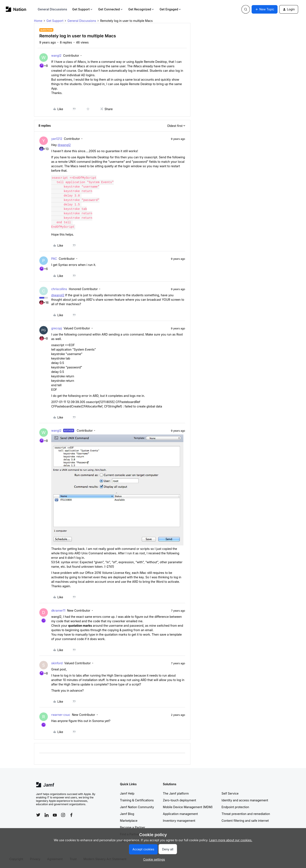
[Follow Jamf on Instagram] (63, 815)
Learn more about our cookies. (231, 840)
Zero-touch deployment (180, 800)
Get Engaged (171, 9)
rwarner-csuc (61, 715)
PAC (54, 259)
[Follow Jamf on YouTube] (55, 815)
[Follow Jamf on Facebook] (71, 815)
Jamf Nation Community (137, 807)
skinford (57, 663)
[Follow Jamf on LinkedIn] (47, 815)
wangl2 (56, 55)
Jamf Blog (127, 814)
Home (38, 21)
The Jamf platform (176, 793)
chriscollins (59, 289)
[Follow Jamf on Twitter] (38, 815)
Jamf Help (127, 793)
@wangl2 (64, 145)
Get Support (83, 9)
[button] (265, 9)
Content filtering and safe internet (245, 821)
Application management (180, 814)
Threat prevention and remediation (246, 814)
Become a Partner (133, 827)
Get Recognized (141, 9)
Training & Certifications (137, 800)
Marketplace (129, 821)
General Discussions (52, 9)
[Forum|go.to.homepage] (16, 9)
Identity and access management (245, 800)
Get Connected (111, 9)
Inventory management (179, 821)
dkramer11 (58, 610)
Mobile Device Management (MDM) (188, 807)
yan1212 (57, 139)
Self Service (230, 793)
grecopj (57, 328)
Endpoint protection (235, 807)
